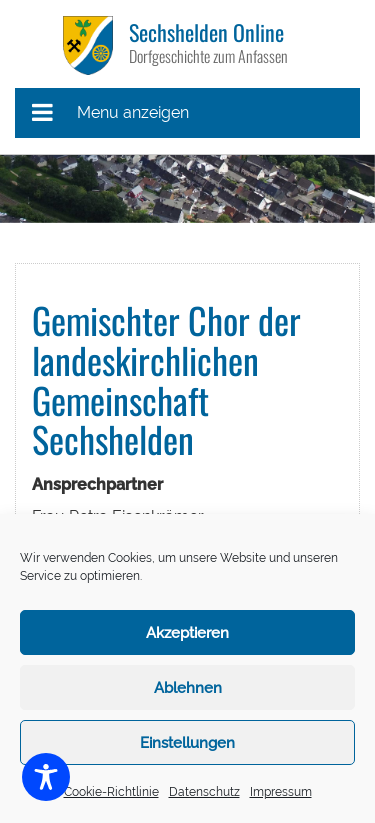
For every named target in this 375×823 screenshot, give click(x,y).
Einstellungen (187, 743)
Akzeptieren (187, 633)
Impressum (281, 792)
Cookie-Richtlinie (111, 792)
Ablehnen (188, 688)
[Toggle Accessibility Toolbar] (46, 777)
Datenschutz (204, 792)
